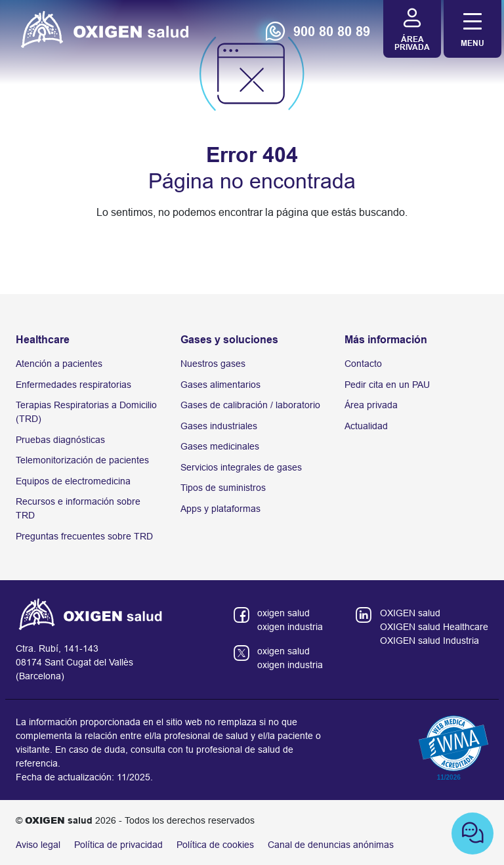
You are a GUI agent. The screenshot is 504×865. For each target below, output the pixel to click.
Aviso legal (38, 845)
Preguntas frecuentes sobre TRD (84, 536)
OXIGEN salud (410, 613)
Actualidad (366, 426)
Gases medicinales (220, 446)
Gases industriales (219, 426)
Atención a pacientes (59, 364)
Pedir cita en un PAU (387, 385)
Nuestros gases (213, 364)
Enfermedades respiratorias (73, 385)
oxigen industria (290, 627)
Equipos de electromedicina (73, 481)
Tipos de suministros (223, 488)
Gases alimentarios (220, 385)
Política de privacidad (118, 845)
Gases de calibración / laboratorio (250, 405)
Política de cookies (215, 845)
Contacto (363, 364)
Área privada (371, 405)
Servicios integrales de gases (241, 467)
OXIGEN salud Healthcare (434, 627)
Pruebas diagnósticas (60, 440)
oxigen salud (283, 613)
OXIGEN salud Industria (430, 641)
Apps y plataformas (220, 509)
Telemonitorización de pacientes (82, 460)
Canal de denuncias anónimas (331, 845)
